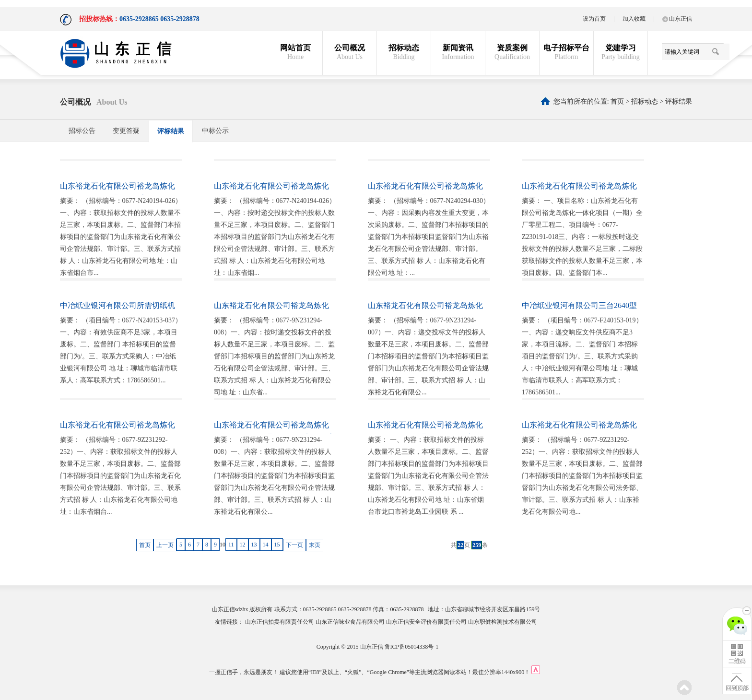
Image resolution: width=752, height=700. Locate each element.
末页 (315, 545)
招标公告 (82, 131)
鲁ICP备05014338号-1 (412, 647)
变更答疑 (126, 131)
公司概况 (350, 52)
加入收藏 (634, 19)
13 (254, 545)
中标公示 (215, 131)
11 (231, 545)
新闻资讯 (458, 52)
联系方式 (286, 609)
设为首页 (594, 19)
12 (243, 545)
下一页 (294, 545)
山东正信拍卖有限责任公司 (280, 622)
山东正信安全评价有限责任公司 (426, 622)
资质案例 (512, 52)
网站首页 (295, 52)
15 (277, 545)
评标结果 (679, 101)
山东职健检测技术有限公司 (503, 622)
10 (223, 545)
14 (266, 545)
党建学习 (621, 52)
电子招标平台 (566, 52)
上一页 (165, 545)
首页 (617, 101)
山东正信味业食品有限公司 (350, 622)
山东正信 (677, 19)
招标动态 (404, 52)
